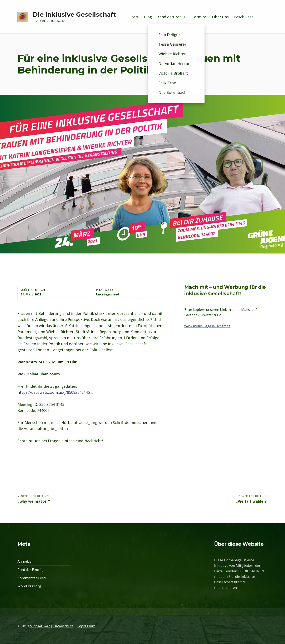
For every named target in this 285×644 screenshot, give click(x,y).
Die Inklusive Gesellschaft (74, 14)
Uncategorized (108, 294)
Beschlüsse (244, 17)
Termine (199, 17)
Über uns (220, 17)
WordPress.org (29, 586)
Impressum (86, 626)
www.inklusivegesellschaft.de (207, 326)
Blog (148, 17)
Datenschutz (63, 626)
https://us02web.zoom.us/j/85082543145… (55, 392)
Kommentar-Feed (32, 578)
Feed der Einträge (31, 570)
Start (134, 17)
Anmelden (26, 561)
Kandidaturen (172, 17)
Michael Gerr (40, 626)
